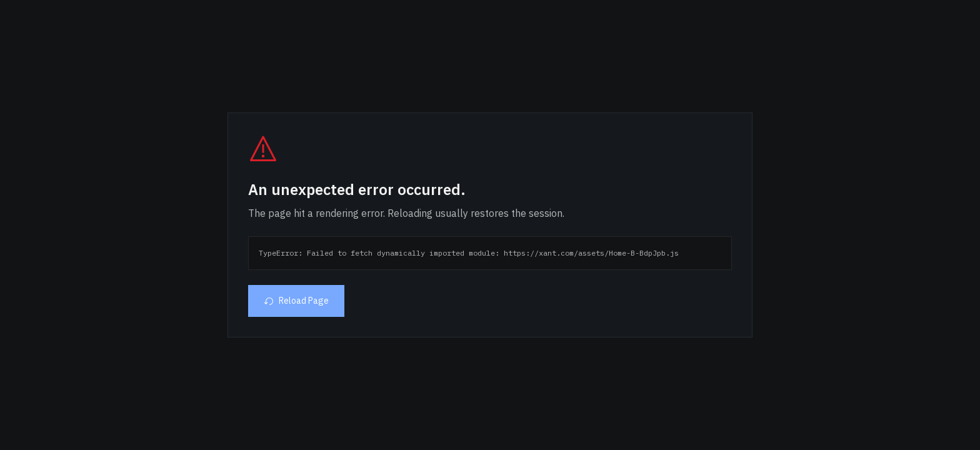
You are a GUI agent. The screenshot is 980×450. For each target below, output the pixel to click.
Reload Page (296, 301)
